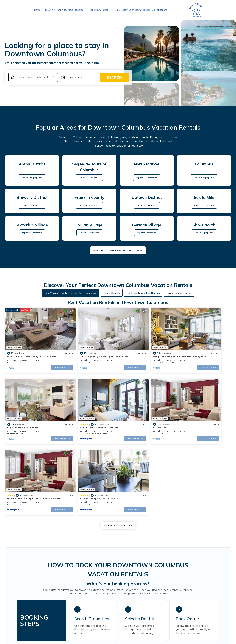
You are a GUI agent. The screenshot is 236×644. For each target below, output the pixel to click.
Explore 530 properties (147, 205)
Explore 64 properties (147, 233)
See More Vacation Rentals (118, 435)
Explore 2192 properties (204, 178)
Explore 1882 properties (89, 205)
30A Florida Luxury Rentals (89, 639)
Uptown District (195, 353)
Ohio (9, 353)
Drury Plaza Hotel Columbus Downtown (26, 408)
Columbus (17, 353)
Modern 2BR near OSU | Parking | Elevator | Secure (32, 347)
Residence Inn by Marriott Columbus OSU (198, 408)
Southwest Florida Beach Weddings (116, 635)
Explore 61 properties (204, 233)
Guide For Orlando (152, 639)
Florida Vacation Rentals (79, 635)
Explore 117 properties (32, 233)
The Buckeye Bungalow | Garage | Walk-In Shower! (89, 347)
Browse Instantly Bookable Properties (65, 10)
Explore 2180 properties (32, 205)
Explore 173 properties (204, 205)
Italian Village (137, 353)
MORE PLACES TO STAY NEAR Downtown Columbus (118, 250)
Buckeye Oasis (71, 408)
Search (114, 77)
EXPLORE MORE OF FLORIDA (118, 626)
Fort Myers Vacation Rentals (155, 635)
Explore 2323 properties (147, 178)
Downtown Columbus (26, 414)
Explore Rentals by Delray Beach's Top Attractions (140, 10)
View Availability (46, 358)
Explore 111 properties (89, 233)
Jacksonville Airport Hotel (123, 639)
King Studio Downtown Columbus (194, 347)
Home (37, 10)
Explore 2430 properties (32, 178)
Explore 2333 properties (89, 178)
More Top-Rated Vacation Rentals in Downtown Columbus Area (118, 573)
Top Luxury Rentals (99, 10)
